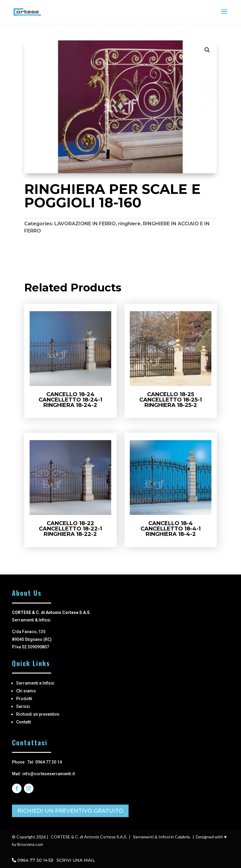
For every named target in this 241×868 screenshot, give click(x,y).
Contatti (24, 722)
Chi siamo (26, 691)
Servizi (23, 706)
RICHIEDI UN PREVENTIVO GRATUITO (70, 811)
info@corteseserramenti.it (49, 774)
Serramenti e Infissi (35, 683)
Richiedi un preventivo (38, 714)
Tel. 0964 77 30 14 (45, 762)
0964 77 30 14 (32, 860)
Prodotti (24, 699)
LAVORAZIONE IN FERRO (85, 224)
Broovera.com (30, 844)
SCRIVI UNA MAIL (72, 860)
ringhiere (129, 224)
